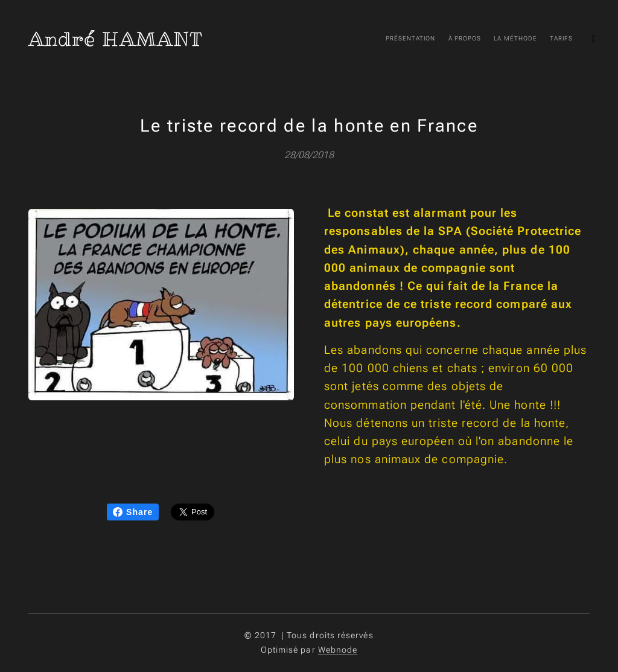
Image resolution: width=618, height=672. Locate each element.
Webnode (338, 650)
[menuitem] (425, 39)
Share (133, 512)
